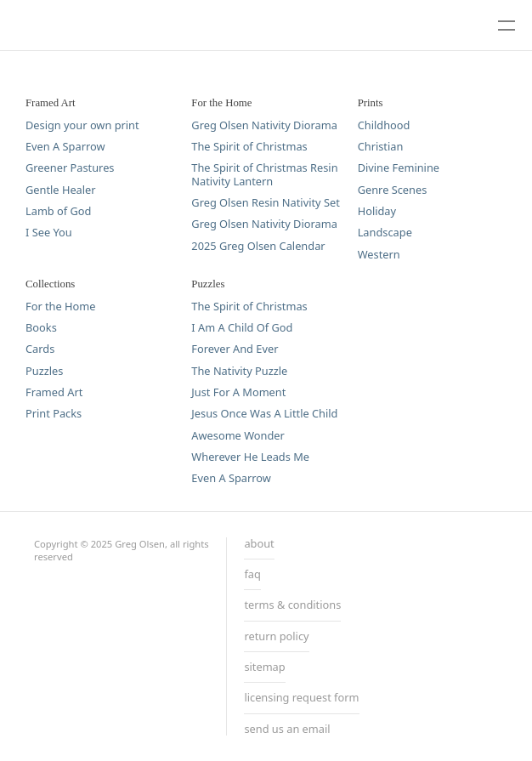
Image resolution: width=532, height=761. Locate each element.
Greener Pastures (70, 168)
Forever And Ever (235, 349)
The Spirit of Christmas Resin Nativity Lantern (264, 175)
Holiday (377, 211)
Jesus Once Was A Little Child (264, 414)
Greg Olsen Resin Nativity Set (265, 203)
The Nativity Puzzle (239, 371)
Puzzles (44, 371)
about (259, 544)
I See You (49, 233)
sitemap (264, 667)
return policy (276, 637)
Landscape (385, 233)
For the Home (60, 307)
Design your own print (82, 125)
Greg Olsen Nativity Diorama (264, 125)
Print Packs (54, 414)
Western (379, 255)
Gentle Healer (61, 190)
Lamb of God (58, 211)
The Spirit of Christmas (249, 147)
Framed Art (54, 392)
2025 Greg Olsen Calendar (258, 246)
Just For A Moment (238, 392)
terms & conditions (292, 605)
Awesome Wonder (238, 436)
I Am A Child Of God (242, 328)
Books (41, 328)
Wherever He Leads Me (250, 457)
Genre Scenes (393, 190)
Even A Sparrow (65, 147)
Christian (381, 147)
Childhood (384, 125)
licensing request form (301, 698)
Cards (40, 349)
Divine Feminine (399, 168)
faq (252, 575)
